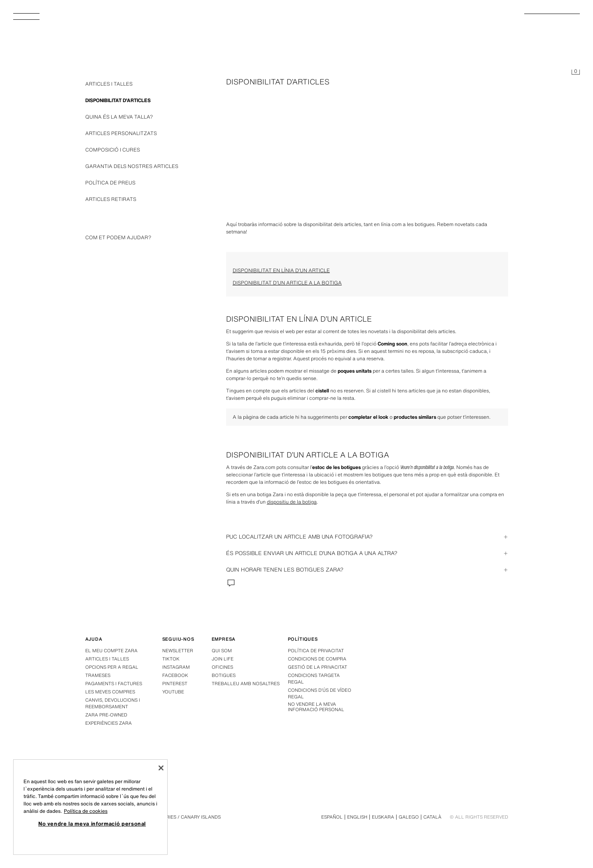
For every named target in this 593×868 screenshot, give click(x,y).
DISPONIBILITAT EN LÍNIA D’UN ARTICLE (281, 270)
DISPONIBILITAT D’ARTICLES (118, 100)
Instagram (176, 667)
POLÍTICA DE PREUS (110, 183)
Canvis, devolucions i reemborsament (113, 703)
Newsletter (178, 651)
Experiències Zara (109, 723)
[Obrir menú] (30, 19)
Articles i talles (107, 659)
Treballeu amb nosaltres (246, 684)
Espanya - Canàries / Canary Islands (174, 817)
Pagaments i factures (114, 684)
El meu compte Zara (111, 651)
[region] (90, 807)
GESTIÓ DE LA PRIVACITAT (318, 667)
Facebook (175, 675)
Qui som (222, 651)
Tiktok (171, 659)
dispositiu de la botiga (292, 502)
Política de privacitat (316, 651)
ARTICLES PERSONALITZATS (121, 133)
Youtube (173, 692)
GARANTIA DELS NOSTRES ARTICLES (132, 166)
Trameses (98, 675)
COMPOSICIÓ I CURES (113, 150)
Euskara (383, 817)
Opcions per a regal (112, 667)
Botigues (224, 675)
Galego (409, 817)
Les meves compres (110, 692)
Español (332, 817)
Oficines (222, 667)
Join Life (223, 659)
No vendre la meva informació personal (316, 707)
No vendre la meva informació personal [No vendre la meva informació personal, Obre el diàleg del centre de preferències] (92, 824)
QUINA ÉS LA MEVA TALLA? (119, 117)
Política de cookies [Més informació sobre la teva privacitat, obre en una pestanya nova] (86, 811)
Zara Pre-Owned (106, 715)
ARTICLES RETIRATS (111, 199)
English (357, 817)
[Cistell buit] (576, 72)
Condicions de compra (317, 659)
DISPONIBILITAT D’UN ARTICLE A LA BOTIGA (287, 283)
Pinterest (175, 684)
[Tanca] (161, 768)
